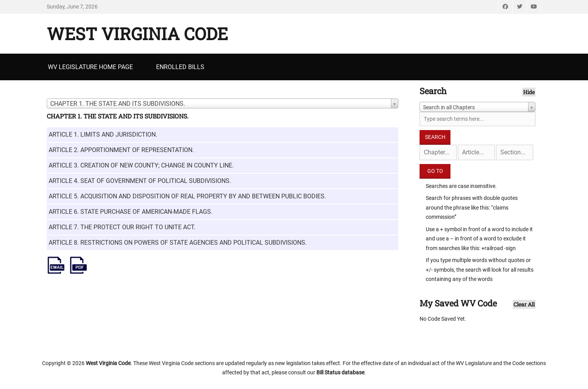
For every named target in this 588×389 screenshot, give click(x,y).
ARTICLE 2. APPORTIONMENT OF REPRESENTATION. (121, 150)
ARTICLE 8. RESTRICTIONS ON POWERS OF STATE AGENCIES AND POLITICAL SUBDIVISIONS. (178, 243)
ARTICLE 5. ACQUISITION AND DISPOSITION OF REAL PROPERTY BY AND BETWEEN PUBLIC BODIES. (187, 196)
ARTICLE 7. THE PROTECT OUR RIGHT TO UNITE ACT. (122, 227)
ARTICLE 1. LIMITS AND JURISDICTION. (103, 134)
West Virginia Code (137, 34)
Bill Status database (340, 372)
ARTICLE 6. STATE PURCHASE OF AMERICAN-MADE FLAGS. (131, 212)
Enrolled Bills (180, 67)
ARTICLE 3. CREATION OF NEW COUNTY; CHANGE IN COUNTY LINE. (141, 165)
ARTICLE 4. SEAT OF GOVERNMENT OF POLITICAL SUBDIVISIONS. (140, 181)
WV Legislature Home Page (90, 67)
